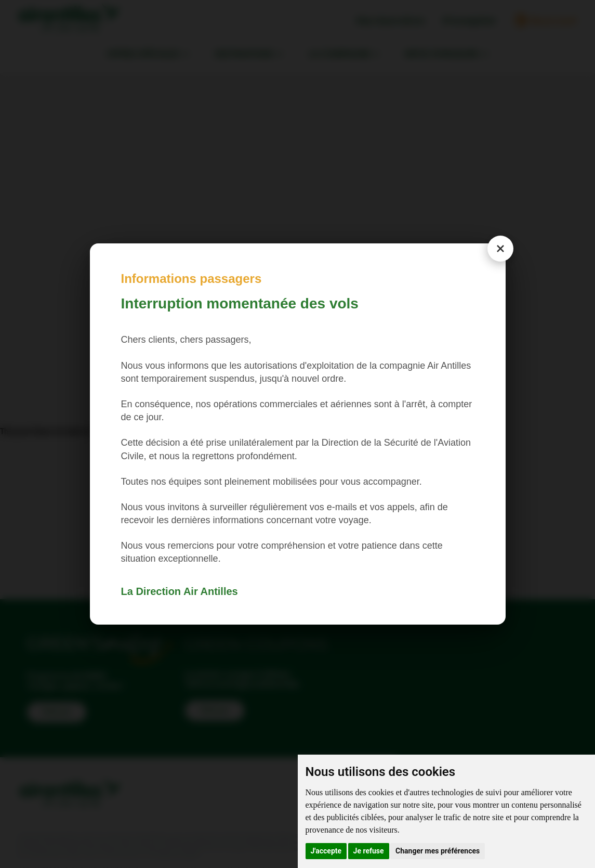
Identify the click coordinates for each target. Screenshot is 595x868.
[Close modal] (500, 249)
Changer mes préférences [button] (438, 851)
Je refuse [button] (369, 851)
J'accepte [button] (326, 851)
